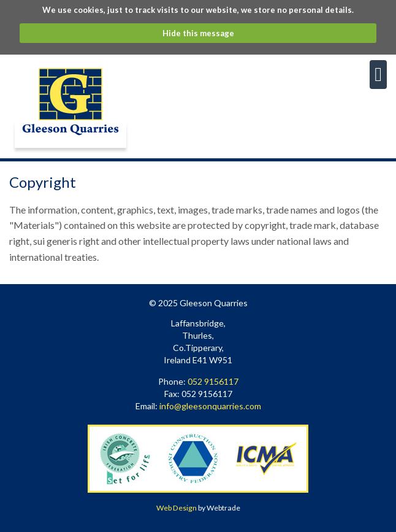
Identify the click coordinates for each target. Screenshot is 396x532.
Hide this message (198, 33)
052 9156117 (213, 381)
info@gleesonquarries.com (210, 406)
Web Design (177, 508)
